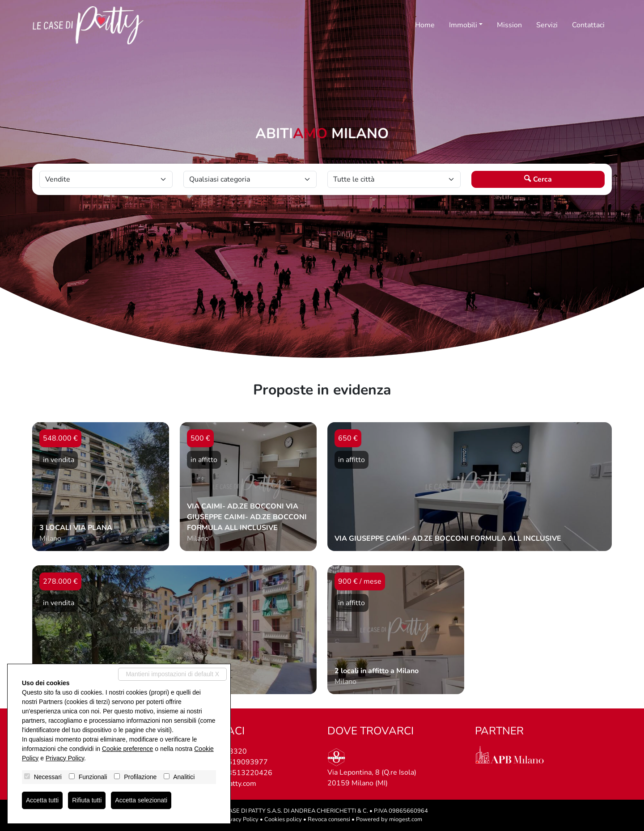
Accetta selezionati (141, 800)
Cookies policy (283, 819)
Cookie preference (127, 749)
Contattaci (588, 25)
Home (425, 25)
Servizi (547, 25)
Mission (509, 25)
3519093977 (246, 762)
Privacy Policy (240, 819)
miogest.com (406, 819)
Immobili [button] (463, 25)
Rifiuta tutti (87, 800)
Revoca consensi (329, 819)
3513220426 (250, 773)
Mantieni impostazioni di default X (172, 674)
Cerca (538, 179)
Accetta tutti (42, 800)
